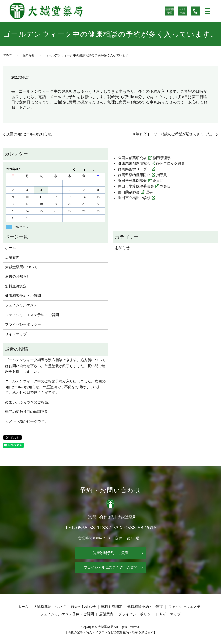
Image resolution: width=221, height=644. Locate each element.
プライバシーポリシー (23, 324)
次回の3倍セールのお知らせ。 (31, 134)
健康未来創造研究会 (134, 164)
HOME (7, 55)
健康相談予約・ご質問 (23, 296)
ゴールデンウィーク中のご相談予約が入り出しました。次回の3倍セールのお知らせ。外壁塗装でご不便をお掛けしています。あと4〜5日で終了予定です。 (55, 387)
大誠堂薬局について (21, 267)
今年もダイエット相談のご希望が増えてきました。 (173, 134)
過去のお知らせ (18, 277)
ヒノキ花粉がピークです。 (27, 422)
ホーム (10, 248)
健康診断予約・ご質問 (111, 553)
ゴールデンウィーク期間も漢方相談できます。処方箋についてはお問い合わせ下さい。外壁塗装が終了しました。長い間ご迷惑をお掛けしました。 (55, 366)
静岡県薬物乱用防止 (134, 175)
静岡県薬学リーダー (134, 169)
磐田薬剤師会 (129, 192)
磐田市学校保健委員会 (136, 186)
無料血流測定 (16, 286)
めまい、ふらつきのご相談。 (28, 402)
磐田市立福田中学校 (134, 198)
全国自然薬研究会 (132, 158)
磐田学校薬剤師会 (132, 181)
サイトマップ (16, 334)
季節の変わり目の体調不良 (27, 412)
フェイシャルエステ (21, 305)
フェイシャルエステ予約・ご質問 (32, 315)
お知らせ (28, 55)
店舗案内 (12, 258)
